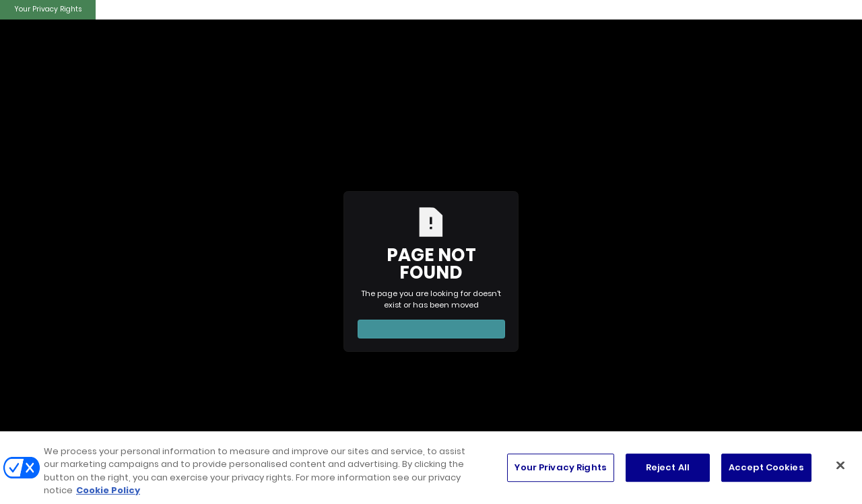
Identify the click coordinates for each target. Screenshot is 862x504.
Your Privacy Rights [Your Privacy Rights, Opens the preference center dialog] (560, 467)
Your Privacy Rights (48, 9)
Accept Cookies (766, 467)
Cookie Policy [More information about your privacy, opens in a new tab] (108, 490)
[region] (431, 468)
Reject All (668, 467)
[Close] (840, 465)
